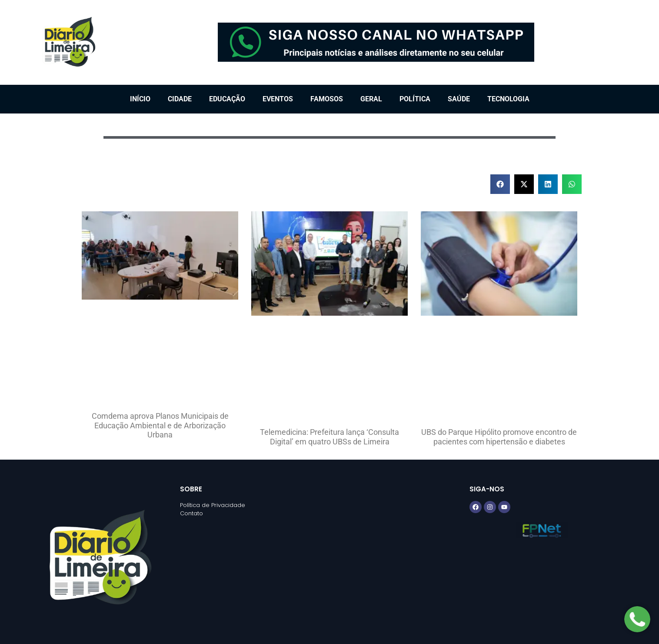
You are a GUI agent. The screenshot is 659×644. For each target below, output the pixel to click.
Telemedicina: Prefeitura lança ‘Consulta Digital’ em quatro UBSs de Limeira (329, 437)
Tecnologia (508, 99)
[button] (500, 184)
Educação (227, 99)
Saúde (459, 99)
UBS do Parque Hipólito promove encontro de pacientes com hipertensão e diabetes (499, 437)
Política (415, 99)
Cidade (180, 99)
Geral (371, 99)
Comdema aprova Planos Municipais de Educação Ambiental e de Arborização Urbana (160, 425)
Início (140, 99)
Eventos (278, 99)
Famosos (327, 99)
